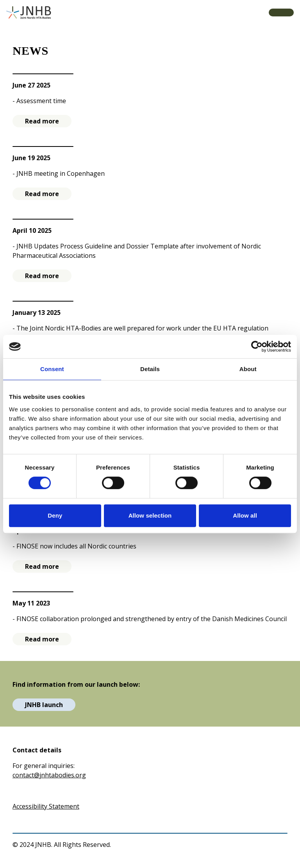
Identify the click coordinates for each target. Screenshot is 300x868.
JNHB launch (44, 705)
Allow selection (150, 515)
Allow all (245, 515)
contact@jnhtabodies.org (49, 775)
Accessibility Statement (46, 806)
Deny (55, 515)
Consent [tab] (52, 369)
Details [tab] (150, 369)
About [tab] (248, 369)
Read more (42, 121)
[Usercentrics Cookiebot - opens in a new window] (257, 346)
